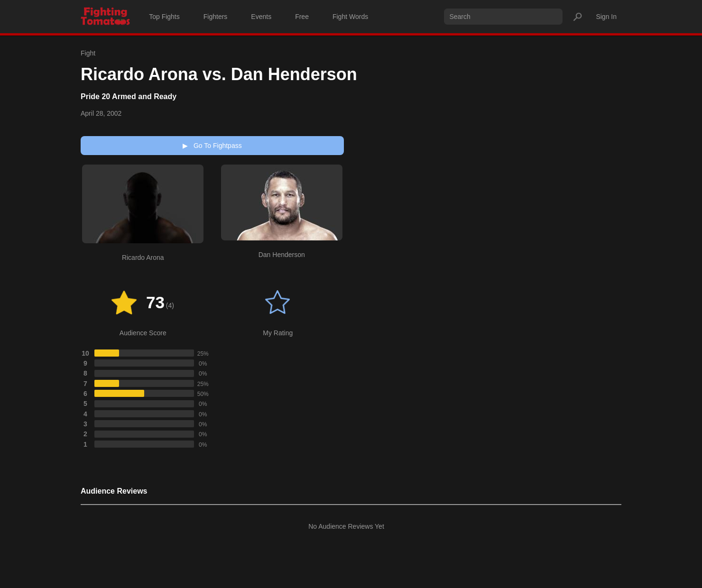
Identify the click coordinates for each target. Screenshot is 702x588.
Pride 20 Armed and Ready (129, 96)
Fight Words (350, 17)
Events (261, 17)
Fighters (216, 17)
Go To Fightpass (212, 146)
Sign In (606, 17)
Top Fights (164, 17)
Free (302, 17)
